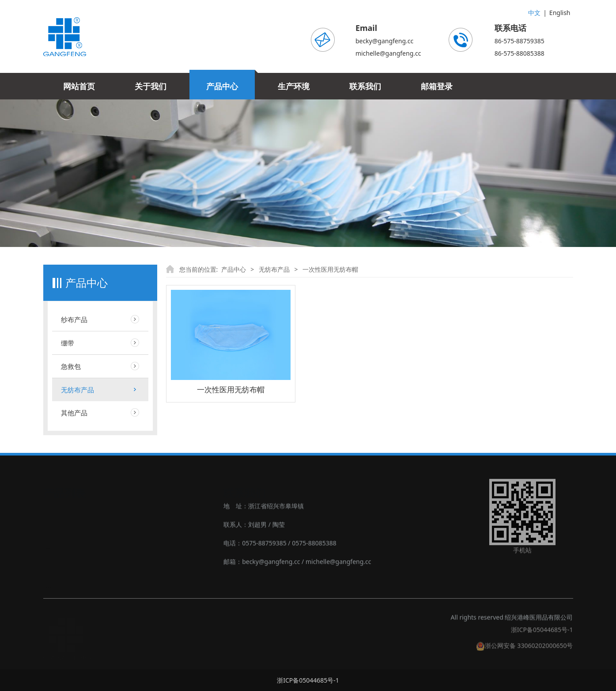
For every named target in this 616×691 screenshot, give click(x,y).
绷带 (68, 343)
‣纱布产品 (57, 511)
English (560, 13)
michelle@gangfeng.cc (388, 53)
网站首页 (79, 86)
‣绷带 (51, 529)
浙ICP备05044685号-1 (542, 634)
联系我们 (365, 86)
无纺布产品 (77, 390)
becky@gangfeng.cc (384, 41)
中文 (534, 13)
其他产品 (74, 413)
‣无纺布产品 (60, 566)
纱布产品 (74, 319)
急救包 (71, 366)
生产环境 (294, 86)
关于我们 (151, 86)
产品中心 (222, 86)
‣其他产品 (57, 585)
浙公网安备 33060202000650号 (525, 650)
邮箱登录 (437, 86)
